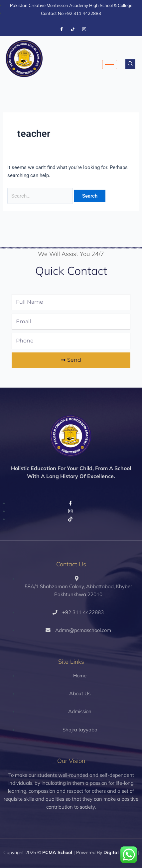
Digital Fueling (120, 852)
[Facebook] (62, 30)
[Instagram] (84, 30)
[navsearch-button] (130, 64)
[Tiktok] (73, 30)
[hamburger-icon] (110, 64)
